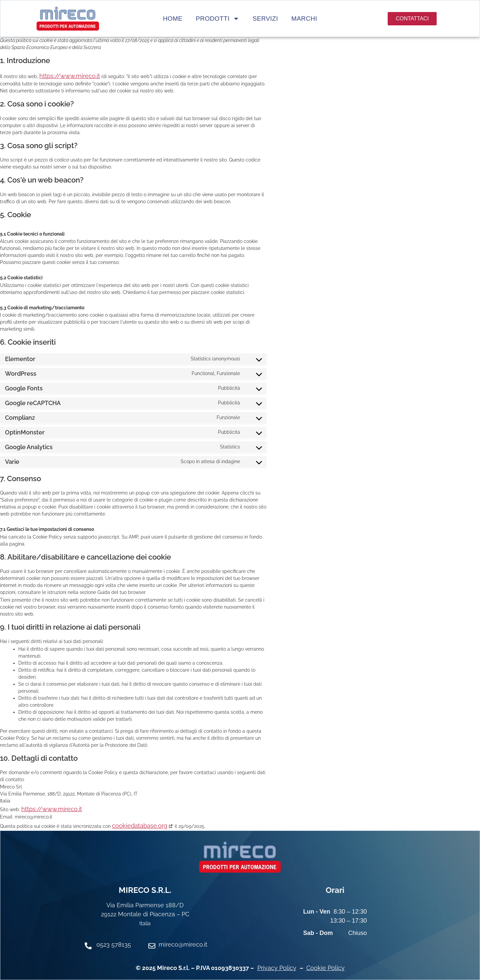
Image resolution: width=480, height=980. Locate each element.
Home (173, 19)
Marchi (304, 19)
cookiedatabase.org (140, 826)
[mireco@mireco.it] (152, 946)
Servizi (265, 19)
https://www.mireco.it (70, 76)
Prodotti (217, 19)
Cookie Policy (325, 968)
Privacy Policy (277, 968)
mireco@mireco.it (183, 944)
